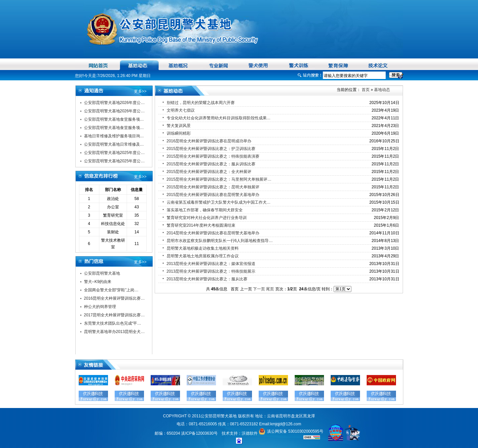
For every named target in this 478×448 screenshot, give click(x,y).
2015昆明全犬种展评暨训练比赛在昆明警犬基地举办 (213, 195)
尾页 (270, 289)
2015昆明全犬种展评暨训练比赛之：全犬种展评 (209, 172)
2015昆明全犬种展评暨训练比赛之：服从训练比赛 (211, 164)
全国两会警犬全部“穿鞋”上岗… (111, 290)
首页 (365, 90)
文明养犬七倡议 (181, 110)
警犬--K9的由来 (98, 282)
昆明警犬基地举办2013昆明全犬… (114, 332)
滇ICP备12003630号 (199, 433)
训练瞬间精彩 (179, 133)
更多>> (140, 91)
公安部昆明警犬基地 (102, 273)
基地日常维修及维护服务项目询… (114, 136)
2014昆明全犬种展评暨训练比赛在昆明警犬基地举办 (213, 233)
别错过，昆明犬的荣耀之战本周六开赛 (201, 103)
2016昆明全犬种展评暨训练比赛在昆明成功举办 (209, 141)
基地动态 (382, 90)
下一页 (259, 289)
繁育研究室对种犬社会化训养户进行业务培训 (207, 218)
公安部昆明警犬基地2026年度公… (114, 103)
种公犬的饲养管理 (100, 307)
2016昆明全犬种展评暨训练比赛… (114, 298)
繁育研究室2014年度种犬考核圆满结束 (201, 225)
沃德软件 (250, 433)
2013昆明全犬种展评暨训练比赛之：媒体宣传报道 (211, 264)
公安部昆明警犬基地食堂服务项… (114, 119)
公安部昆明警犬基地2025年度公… (114, 153)
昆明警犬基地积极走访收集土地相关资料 (203, 248)
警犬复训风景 (179, 126)
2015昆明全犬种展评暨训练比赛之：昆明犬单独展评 (213, 187)
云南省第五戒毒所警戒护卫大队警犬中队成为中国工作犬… (219, 202)
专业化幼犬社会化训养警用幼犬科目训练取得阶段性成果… (219, 118)
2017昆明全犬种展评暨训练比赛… (114, 315)
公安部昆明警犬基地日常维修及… (114, 144)
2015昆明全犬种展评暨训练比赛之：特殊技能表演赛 (213, 156)
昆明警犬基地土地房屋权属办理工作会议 (203, 256)
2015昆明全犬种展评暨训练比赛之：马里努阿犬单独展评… (219, 179)
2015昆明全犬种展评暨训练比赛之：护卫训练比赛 (211, 149)
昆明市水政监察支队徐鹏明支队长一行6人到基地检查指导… (220, 241)
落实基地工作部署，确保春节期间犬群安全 (205, 210)
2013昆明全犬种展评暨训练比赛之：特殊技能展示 (211, 271)
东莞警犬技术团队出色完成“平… (113, 323)
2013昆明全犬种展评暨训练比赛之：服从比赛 (207, 279)
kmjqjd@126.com (286, 424)
